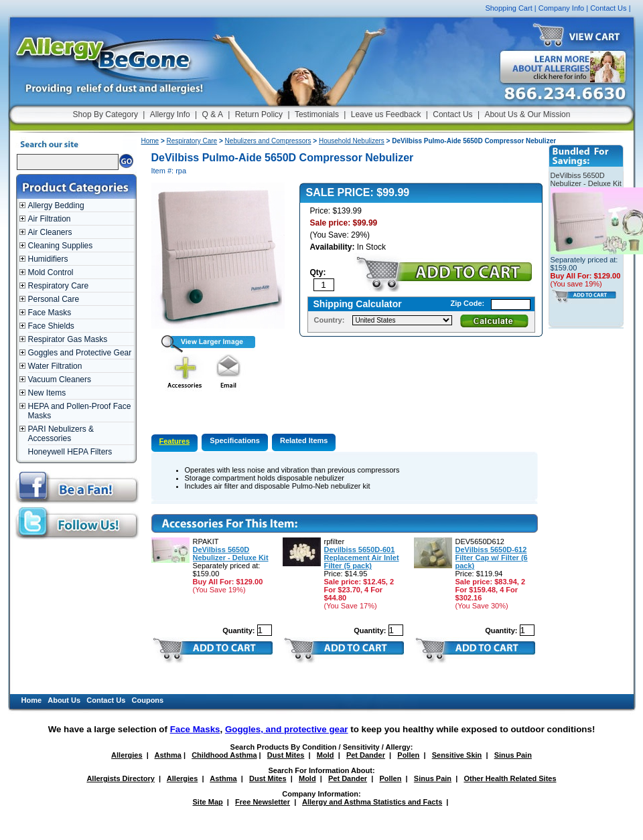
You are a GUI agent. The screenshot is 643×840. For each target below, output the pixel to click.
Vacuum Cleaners (60, 380)
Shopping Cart (508, 8)
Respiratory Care (59, 286)
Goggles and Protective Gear (80, 353)
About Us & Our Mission (527, 114)
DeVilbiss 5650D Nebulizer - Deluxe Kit (231, 554)
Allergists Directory (120, 778)
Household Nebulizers (352, 141)
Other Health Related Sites (510, 778)
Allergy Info (170, 114)
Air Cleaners (50, 232)
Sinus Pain (513, 755)
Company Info (561, 8)
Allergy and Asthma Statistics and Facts (372, 802)
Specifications (235, 440)
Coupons (148, 700)
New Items (47, 393)
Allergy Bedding (56, 205)
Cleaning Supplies (61, 246)
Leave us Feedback (386, 114)
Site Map (208, 802)
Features (175, 441)
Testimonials (317, 114)
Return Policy (259, 114)
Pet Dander (366, 755)
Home (150, 141)
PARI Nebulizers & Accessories (61, 434)
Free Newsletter (263, 802)
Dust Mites (286, 755)
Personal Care (54, 299)
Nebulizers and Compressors (268, 141)
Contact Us (608, 8)
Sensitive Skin (457, 755)
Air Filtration (50, 219)
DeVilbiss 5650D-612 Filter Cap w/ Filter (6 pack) (492, 558)
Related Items (304, 440)
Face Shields (51, 326)
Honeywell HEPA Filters (70, 452)
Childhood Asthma (224, 755)
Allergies (127, 755)
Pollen (408, 755)
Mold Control (51, 272)
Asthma (168, 755)
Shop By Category (105, 114)
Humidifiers (48, 259)
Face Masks (50, 313)
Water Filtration (55, 366)
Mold (326, 755)
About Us (64, 700)
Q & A (213, 114)
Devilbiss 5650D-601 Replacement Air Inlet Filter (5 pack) (362, 558)
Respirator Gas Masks (68, 339)
